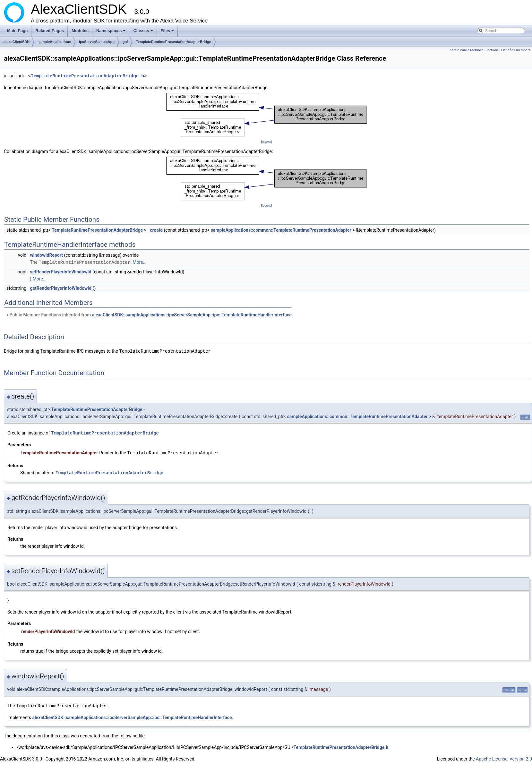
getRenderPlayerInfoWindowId (61, 288)
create (156, 230)
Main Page (17, 31)
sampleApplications (54, 42)
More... (139, 262)
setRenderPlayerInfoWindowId (61, 271)
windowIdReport (47, 255)
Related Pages (50, 31)
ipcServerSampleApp (97, 42)
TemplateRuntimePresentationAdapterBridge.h (87, 76)
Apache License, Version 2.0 (504, 757)
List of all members (516, 50)
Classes (143, 32)
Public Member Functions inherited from (149, 314)
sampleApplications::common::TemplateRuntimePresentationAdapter (281, 230)
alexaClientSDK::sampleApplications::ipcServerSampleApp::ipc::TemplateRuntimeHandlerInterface (192, 314)
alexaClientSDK (17, 42)
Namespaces (112, 32)
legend (266, 142)
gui (125, 42)
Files (168, 32)
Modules (80, 31)
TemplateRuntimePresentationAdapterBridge (173, 42)
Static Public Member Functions (474, 50)
